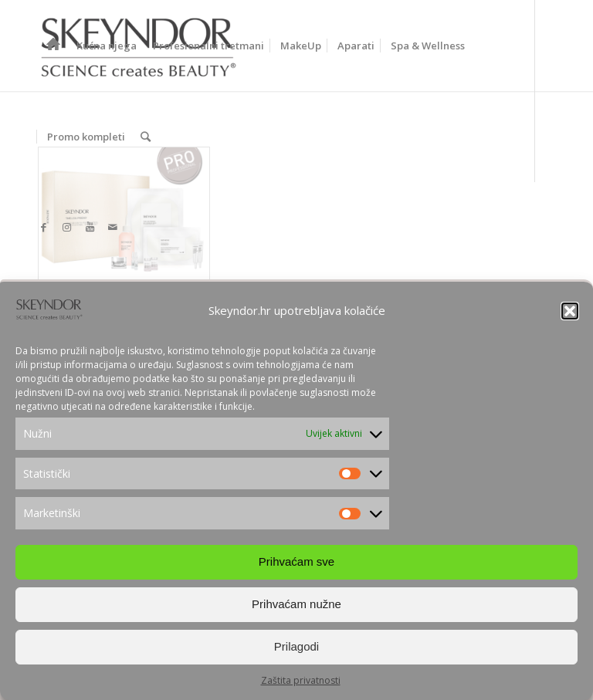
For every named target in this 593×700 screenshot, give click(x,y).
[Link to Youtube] (90, 227)
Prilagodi (296, 646)
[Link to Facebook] (43, 227)
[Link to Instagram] (66, 227)
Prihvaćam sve (296, 561)
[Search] (146, 137)
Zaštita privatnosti (301, 680)
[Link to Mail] (113, 227)
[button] (570, 311)
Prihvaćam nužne (296, 604)
